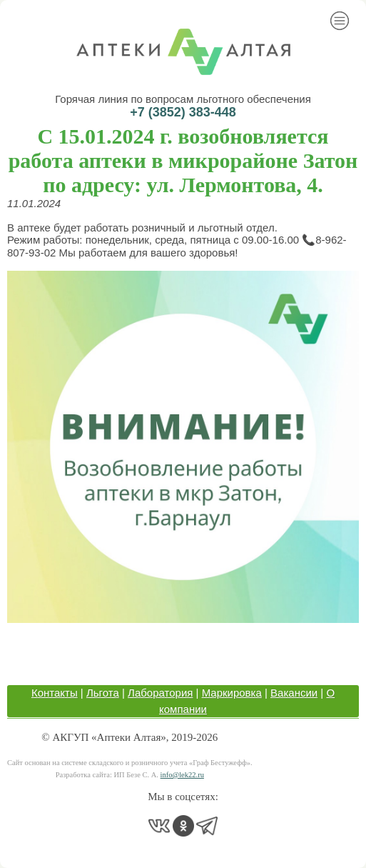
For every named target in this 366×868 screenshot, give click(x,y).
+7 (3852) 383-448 (183, 112)
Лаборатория (160, 693)
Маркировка (232, 693)
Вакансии (294, 693)
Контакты (55, 693)
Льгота (103, 693)
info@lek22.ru (182, 775)
